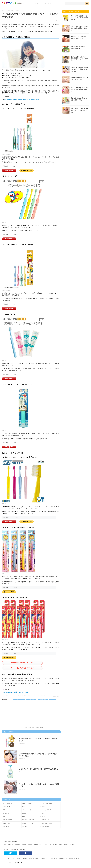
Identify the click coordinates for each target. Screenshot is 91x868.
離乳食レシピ (25, 813)
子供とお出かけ (6, 826)
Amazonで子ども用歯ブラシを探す (22, 668)
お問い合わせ (54, 858)
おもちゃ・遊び (6, 823)
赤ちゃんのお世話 (26, 810)
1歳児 (43, 813)
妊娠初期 (24, 844)
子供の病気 (25, 826)
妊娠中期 (30, 844)
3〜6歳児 (24, 817)
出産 (42, 844)
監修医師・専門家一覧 (74, 858)
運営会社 (19, 858)
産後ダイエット (45, 820)
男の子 (43, 807)
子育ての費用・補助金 (47, 803)
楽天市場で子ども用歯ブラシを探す (22, 663)
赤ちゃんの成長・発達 (47, 810)
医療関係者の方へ (63, 858)
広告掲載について (45, 858)
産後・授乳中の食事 (7, 820)
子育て (58, 3)
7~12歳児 (72, 844)
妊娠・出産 (47, 3)
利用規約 (25, 858)
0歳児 (4, 810)
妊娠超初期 (17, 844)
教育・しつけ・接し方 (47, 823)
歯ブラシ (53, 699)
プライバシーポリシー (34, 858)
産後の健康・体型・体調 (28, 820)
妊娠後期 (36, 844)
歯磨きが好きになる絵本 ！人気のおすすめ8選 (16, 692)
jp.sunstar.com (8, 154)
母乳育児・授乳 (6, 813)
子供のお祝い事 (6, 807)
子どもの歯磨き (31, 699)
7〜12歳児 (44, 817)
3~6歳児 (66, 844)
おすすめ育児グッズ (19, 699)
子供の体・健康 (43, 699)
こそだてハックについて (9, 858)
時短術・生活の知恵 (27, 803)
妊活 (37, 3)
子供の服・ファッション (28, 823)
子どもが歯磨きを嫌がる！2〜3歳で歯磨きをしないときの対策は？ (22, 99)
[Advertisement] (15, 714)
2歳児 (4, 817)
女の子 (24, 807)
